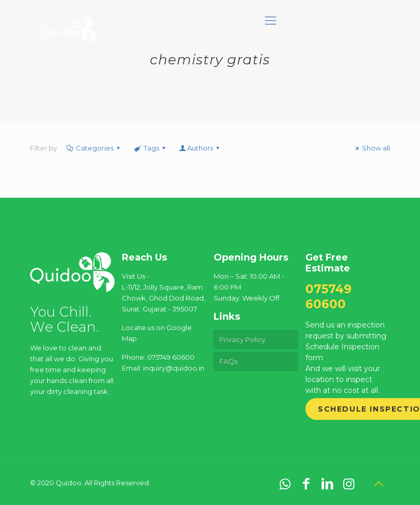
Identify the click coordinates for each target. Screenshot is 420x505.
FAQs (228, 361)
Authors (200, 148)
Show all (371, 148)
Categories (94, 148)
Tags (150, 148)
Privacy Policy (242, 339)
